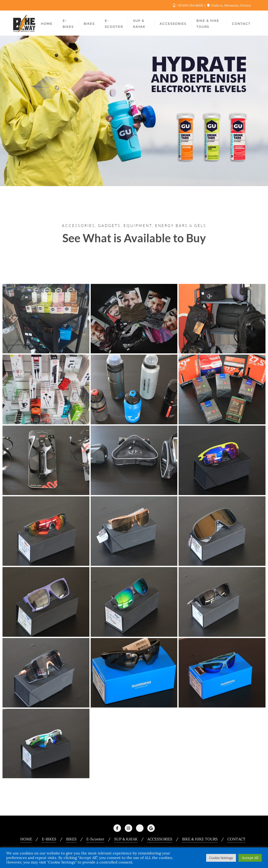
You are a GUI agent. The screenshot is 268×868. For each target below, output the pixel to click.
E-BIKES (49, 839)
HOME (26, 839)
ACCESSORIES (160, 839)
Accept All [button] (250, 858)
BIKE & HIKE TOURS (200, 839)
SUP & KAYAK (126, 839)
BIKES (71, 839)
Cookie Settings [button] (221, 858)
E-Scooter (95, 839)
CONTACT (236, 839)
